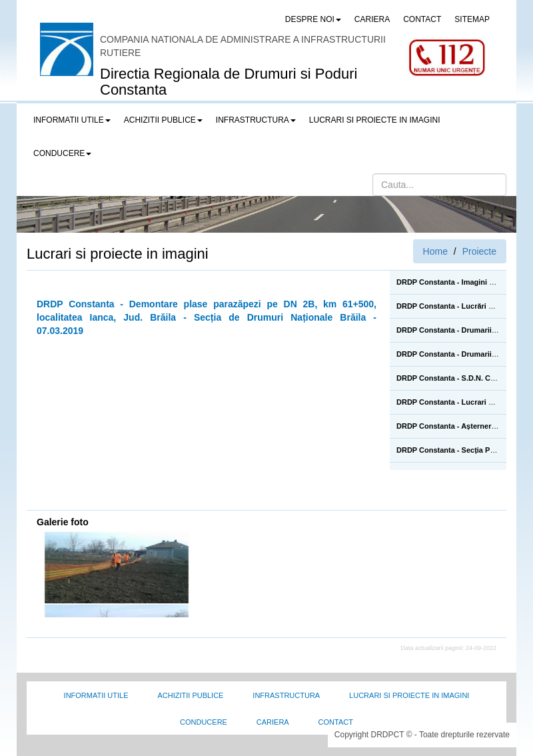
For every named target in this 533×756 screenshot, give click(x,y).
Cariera (273, 722)
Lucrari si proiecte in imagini (409, 695)
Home (435, 251)
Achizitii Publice (190, 695)
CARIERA (372, 19)
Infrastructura (286, 695)
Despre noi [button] (313, 19)
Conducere (204, 722)
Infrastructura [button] (256, 120)
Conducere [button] (62, 153)
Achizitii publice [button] (163, 120)
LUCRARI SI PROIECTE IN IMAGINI (375, 120)
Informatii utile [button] (72, 120)
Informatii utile (96, 695)
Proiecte (479, 251)
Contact (336, 722)
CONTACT (422, 19)
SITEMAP (472, 19)
